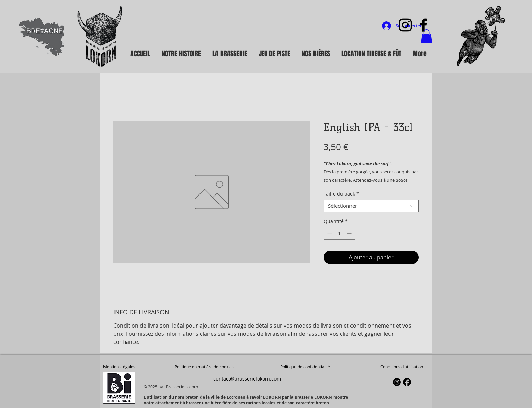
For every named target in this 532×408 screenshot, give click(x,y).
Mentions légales (119, 367)
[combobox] (371, 206)
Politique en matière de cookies (205, 367)
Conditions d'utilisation (402, 367)
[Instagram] (397, 382)
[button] (426, 36)
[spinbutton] (339, 233)
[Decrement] (329, 233)
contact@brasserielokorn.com (247, 379)
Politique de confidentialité (305, 367)
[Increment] (350, 233)
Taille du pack (341, 194)
